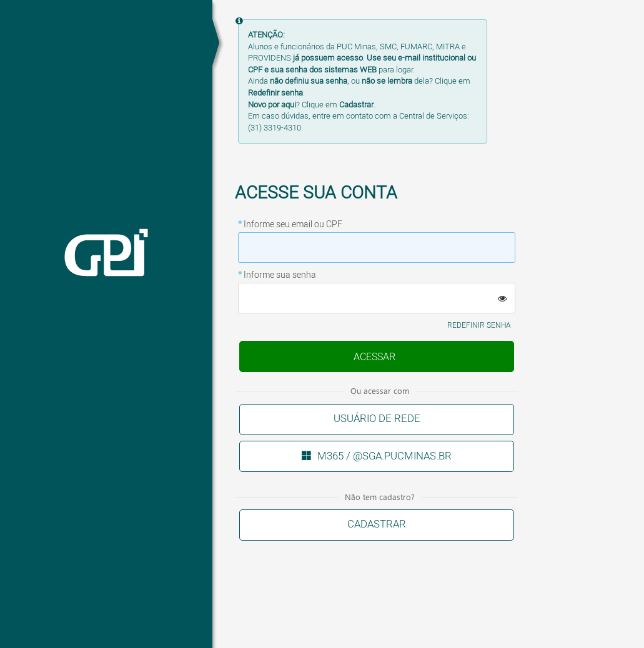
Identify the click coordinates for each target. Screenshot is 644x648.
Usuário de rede (377, 419)
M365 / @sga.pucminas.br (384, 456)
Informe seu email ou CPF (293, 225)
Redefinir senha (479, 326)
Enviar (374, 357)
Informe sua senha (280, 275)
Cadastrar (377, 524)
